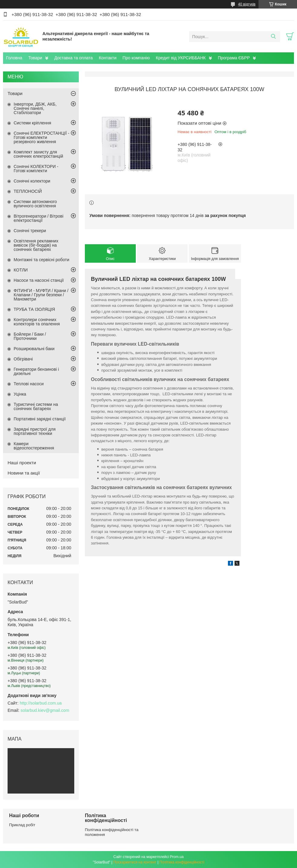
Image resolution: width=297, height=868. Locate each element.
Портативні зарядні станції (40, 419)
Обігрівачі (23, 359)
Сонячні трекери (30, 231)
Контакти (108, 58)
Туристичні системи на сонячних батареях (36, 406)
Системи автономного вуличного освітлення (35, 204)
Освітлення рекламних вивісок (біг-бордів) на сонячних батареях (36, 245)
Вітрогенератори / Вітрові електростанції (38, 218)
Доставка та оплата (73, 58)
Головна (14, 58)
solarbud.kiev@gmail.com (45, 710)
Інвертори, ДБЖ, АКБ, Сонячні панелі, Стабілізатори (35, 108)
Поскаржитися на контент (135, 862)
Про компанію (136, 58)
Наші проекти (22, 463)
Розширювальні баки (34, 349)
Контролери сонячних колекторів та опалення (37, 322)
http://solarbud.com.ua (41, 703)
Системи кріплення (32, 123)
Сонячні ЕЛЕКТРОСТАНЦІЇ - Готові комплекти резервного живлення (42, 137)
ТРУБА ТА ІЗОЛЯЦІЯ (34, 309)
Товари (35, 58)
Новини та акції (24, 473)
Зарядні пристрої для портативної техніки (35, 431)
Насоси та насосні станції (39, 280)
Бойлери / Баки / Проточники (30, 336)
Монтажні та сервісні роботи (42, 260)
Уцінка (20, 394)
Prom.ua (177, 857)
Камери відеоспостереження (34, 446)
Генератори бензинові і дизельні (36, 371)
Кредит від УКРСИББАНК (181, 58)
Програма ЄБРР (234, 58)
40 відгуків (247, 4)
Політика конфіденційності (182, 862)
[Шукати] (273, 37)
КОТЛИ (21, 270)
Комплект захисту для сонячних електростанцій (38, 154)
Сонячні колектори (32, 181)
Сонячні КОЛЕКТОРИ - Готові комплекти (36, 169)
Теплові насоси (29, 384)
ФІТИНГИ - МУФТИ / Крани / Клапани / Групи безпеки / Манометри (41, 295)
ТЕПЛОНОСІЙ (28, 191)
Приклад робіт (22, 825)
